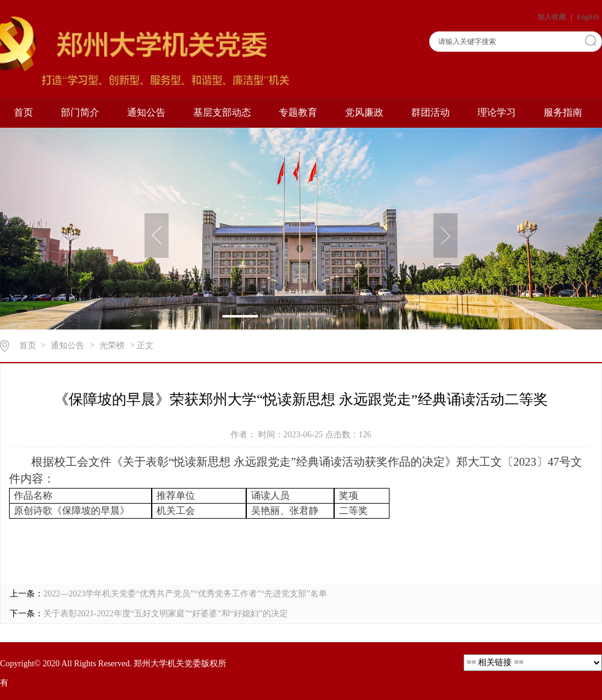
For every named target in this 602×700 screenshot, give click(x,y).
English (588, 17)
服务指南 (563, 112)
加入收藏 (552, 17)
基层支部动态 (222, 112)
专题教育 (298, 112)
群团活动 (430, 112)
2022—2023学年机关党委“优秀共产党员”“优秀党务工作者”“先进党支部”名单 (185, 594)
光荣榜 (112, 345)
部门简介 (80, 112)
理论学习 (497, 112)
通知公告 (146, 112)
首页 (23, 112)
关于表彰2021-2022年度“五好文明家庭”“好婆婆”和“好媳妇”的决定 (166, 614)
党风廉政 (364, 112)
